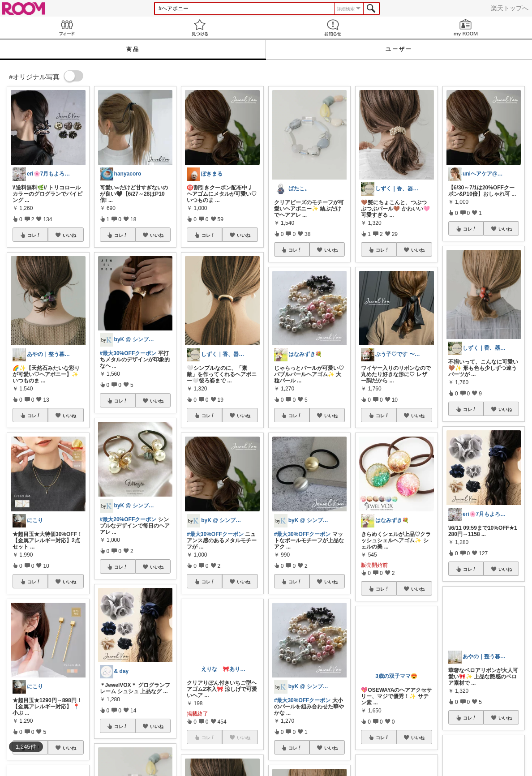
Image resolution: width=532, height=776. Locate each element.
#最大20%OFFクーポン (128, 519)
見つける (199, 28)
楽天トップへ (510, 8)
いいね (69, 235)
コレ (34, 235)
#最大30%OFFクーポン (128, 353)
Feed (66, 28)
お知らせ (332, 28)
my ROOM (465, 28)
